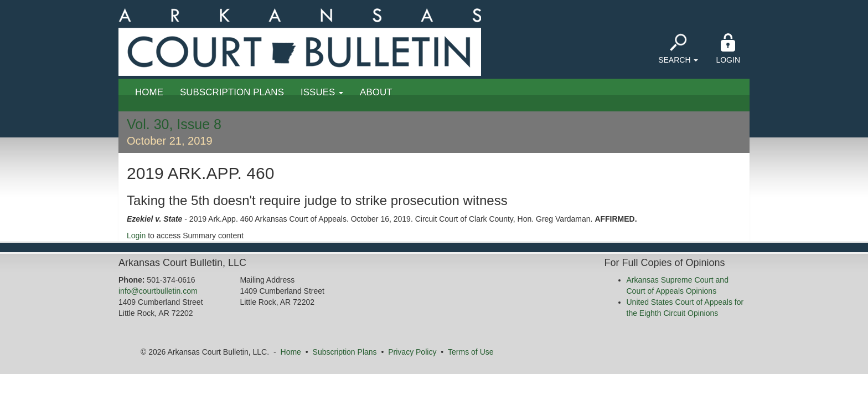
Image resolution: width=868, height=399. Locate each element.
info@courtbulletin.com (158, 291)
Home (149, 92)
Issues (322, 92)
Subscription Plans (232, 92)
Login (728, 49)
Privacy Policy (412, 352)
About (376, 92)
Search (678, 49)
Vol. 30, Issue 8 (174, 124)
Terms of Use (471, 352)
